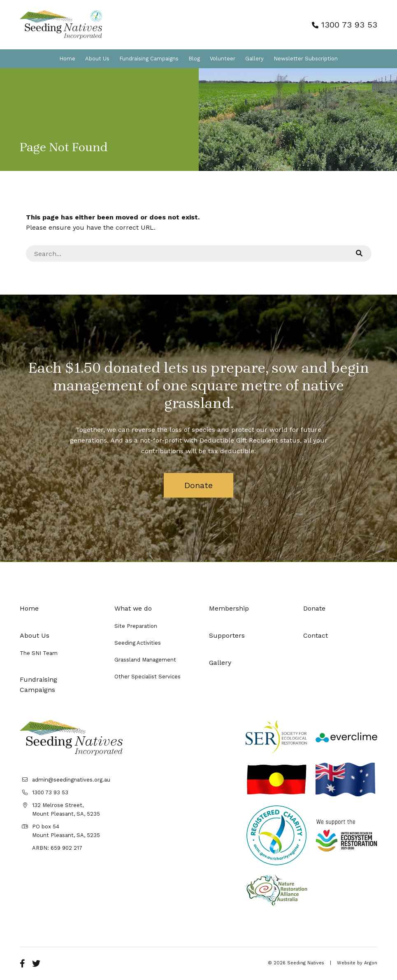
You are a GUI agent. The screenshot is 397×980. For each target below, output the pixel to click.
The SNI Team (39, 653)
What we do (133, 608)
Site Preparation (136, 626)
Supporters (227, 635)
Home (67, 59)
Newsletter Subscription (306, 59)
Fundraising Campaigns (149, 59)
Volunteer (223, 59)
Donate (198, 485)
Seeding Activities (138, 643)
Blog (194, 59)
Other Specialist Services (147, 677)
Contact (316, 635)
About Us (97, 59)
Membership (229, 608)
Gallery (254, 59)
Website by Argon (357, 963)
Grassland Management (145, 660)
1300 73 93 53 (345, 25)
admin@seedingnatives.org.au (71, 780)
